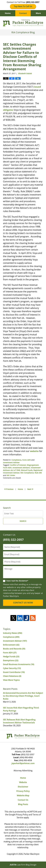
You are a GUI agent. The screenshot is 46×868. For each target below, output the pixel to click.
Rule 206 (38, 473)
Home (8, 13)
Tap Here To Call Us (23, 6)
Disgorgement (33, 465)
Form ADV (27, 460)
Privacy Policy (23, 791)
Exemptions (11, 660)
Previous (9, 489)
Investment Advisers (21, 468)
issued (37, 87)
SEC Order (11, 475)
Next (30, 489)
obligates (8, 110)
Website (23, 782)
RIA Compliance (27, 473)
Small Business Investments (19, 664)
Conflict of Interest (18, 465)
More (38, 13)
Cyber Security (12, 668)
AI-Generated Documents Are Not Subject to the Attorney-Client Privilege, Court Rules (23, 696)
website (34, 451)
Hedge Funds (11, 657)
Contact (23, 13)
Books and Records (14, 649)
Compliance (16, 460)
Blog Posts (23, 804)
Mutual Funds (27, 470)
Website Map (23, 795)
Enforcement (11, 645)
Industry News (13, 633)
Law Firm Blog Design (23, 865)
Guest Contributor (14, 672)
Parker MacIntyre (31, 854)
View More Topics (11, 680)
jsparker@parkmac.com (23, 763)
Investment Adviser (11, 462)
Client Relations (12, 676)
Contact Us (23, 800)
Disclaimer (23, 787)
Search (23, 521)
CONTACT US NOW (23, 603)
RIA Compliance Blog (23, 23)
